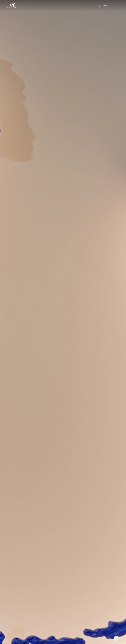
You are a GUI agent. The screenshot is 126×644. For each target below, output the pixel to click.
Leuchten (102, 6)
